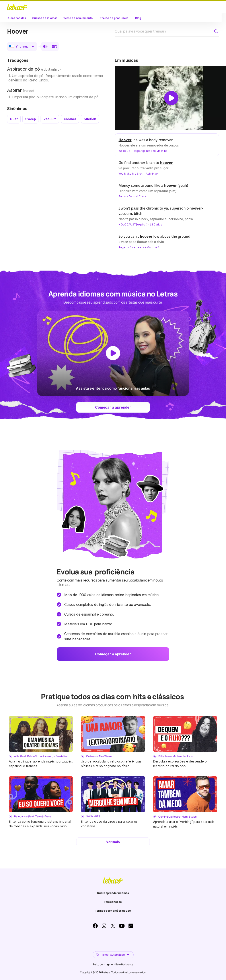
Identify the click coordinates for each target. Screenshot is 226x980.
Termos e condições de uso (113, 911)
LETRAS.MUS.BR (17, 7)
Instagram (104, 926)
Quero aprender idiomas (113, 893)
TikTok (131, 926)
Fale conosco (113, 902)
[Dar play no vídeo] (171, 98)
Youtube (122, 926)
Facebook (95, 926)
